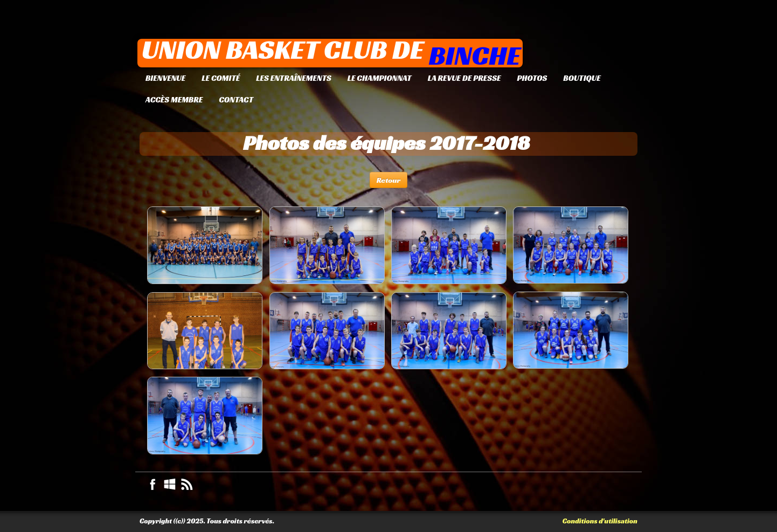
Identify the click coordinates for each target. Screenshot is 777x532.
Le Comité (221, 78)
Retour (389, 180)
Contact (236, 99)
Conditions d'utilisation (600, 521)
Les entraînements (293, 78)
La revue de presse (464, 78)
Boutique (582, 78)
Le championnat (380, 78)
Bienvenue (165, 78)
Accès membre (174, 99)
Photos (532, 78)
